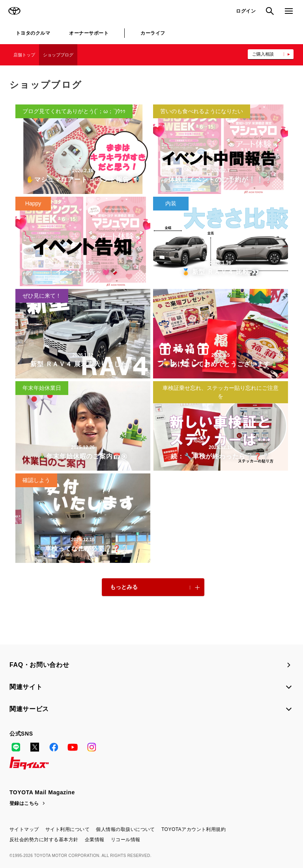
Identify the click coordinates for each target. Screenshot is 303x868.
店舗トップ (24, 55)
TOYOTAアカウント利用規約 (194, 829)
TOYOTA (14, 11)
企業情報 (95, 840)
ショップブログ (58, 55)
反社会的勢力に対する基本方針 (44, 840)
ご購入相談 (263, 54)
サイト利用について (67, 829)
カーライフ (153, 33)
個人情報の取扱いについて (125, 829)
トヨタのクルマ (33, 33)
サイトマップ (24, 829)
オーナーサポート (89, 33)
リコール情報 (126, 840)
